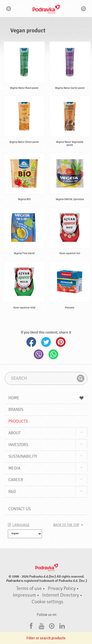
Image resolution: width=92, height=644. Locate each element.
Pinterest (61, 342)
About (14, 433)
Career (16, 480)
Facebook (31, 342)
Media (14, 468)
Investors (18, 445)
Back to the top (66, 525)
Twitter (46, 342)
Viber (39, 354)
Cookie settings (47, 602)
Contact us (20, 509)
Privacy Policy (62, 588)
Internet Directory (61, 595)
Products (18, 421)
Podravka (46, 9)
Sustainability (23, 456)
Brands (16, 409)
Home (46, 398)
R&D (12, 492)
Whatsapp (53, 354)
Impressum (24, 595)
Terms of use (29, 588)
